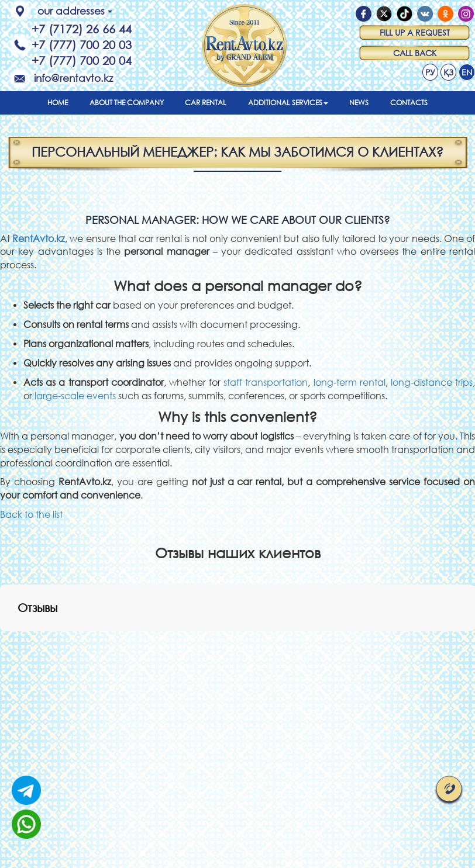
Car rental (206, 103)
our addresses (75, 11)
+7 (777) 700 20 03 (82, 45)
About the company (127, 103)
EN (467, 72)
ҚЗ (448, 72)
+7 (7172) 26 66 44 (82, 29)
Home (58, 103)
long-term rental (350, 382)
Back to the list (31, 514)
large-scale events (75, 395)
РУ (430, 72)
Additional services (288, 103)
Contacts (409, 103)
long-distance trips (432, 382)
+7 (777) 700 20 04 (82, 60)
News (359, 103)
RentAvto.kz (39, 238)
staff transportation (266, 382)
